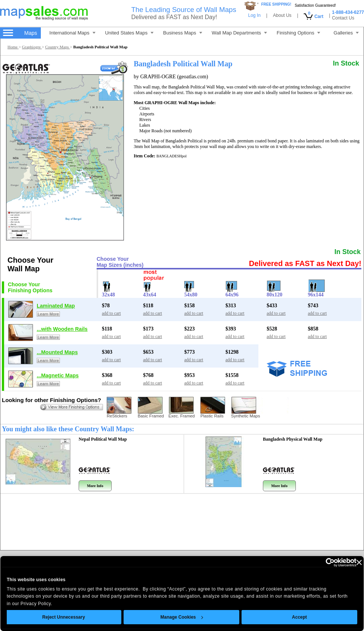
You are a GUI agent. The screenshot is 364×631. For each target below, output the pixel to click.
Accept (289, 617)
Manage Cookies (171, 617)
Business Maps (183, 33)
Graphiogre (32, 47)
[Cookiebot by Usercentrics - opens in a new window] (313, 562)
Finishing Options (298, 33)
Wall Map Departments (239, 33)
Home (13, 47)
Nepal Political (103, 439)
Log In (254, 15)
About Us (282, 15)
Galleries (346, 33)
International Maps (72, 33)
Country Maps (57, 47)
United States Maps (129, 33)
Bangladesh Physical (293, 439)
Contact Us (343, 18)
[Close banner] (348, 562)
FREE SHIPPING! (276, 4)
